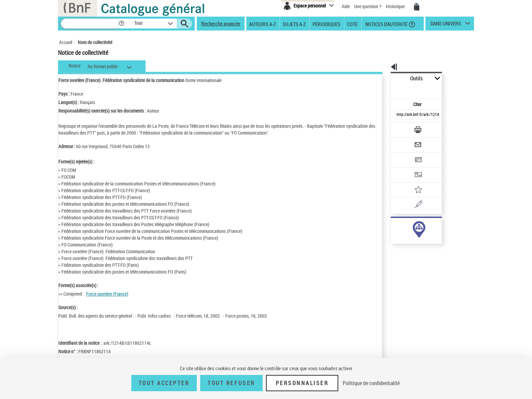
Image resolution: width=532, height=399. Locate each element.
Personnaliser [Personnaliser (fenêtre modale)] (302, 383)
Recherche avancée (221, 23)
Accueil (66, 42)
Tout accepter (164, 383)
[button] (121, 24)
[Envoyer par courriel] (399, 128)
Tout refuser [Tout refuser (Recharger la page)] (231, 383)
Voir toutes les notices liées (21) (410, 240)
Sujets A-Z (294, 24)
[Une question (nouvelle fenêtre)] (412, 181)
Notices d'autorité (386, 24)
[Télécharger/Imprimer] (400, 115)
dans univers (446, 25)
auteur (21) (394, 226)
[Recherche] (90, 24)
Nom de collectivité (95, 42)
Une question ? (368, 6)
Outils (383, 78)
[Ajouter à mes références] (403, 168)
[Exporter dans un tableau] (404, 141)
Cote (352, 24)
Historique (396, 6)
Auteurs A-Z (262, 24)
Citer (388, 89)
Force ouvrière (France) (107, 294)
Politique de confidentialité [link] (371, 383)
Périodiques (326, 24)
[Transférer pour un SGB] (402, 155)
